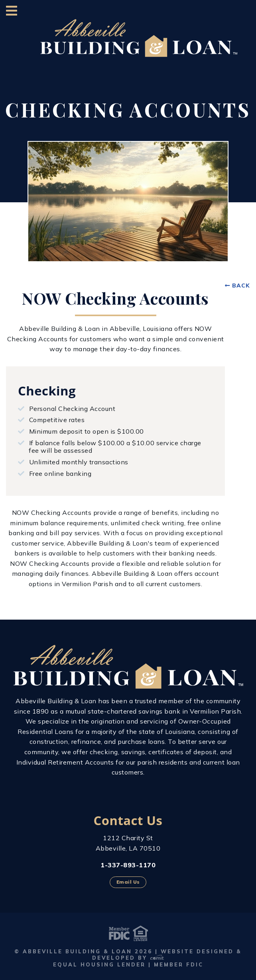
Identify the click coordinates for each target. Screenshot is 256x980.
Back (241, 286)
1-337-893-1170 (128, 865)
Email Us (128, 882)
